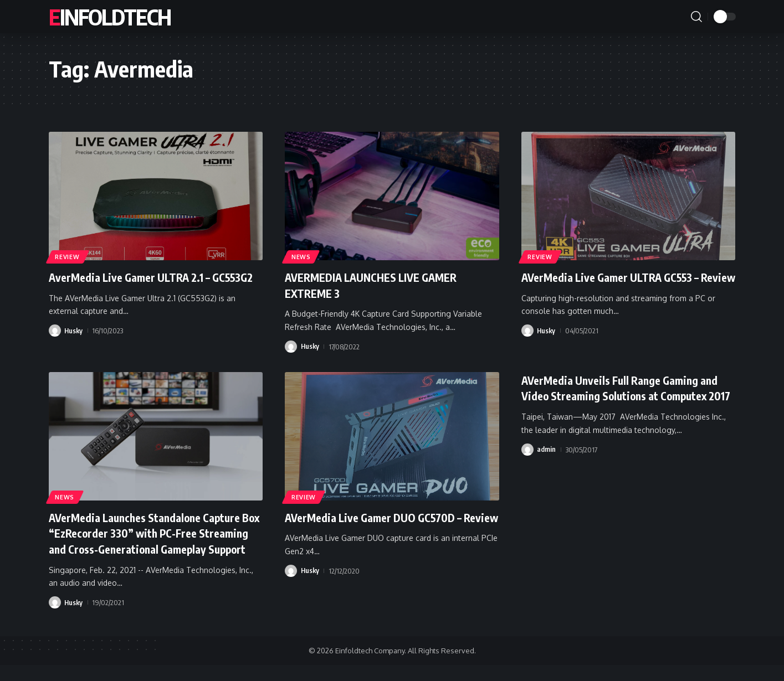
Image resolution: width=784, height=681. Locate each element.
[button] (696, 17)
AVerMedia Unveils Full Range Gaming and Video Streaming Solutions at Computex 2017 (619, 396)
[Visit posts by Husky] (55, 347)
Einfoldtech (110, 17)
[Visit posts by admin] (527, 465)
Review (69, 256)
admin (546, 465)
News (303, 256)
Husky (74, 347)
